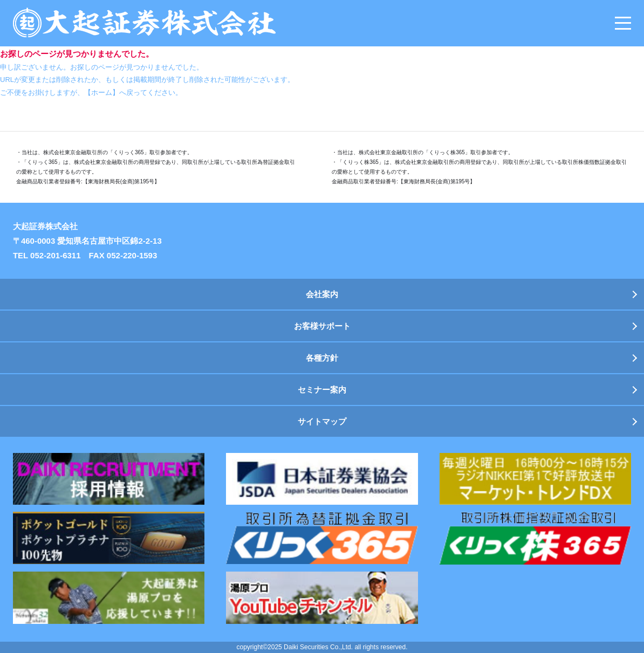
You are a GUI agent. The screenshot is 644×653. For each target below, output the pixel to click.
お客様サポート (322, 326)
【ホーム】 (102, 92)
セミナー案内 (322, 390)
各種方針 (322, 358)
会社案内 (322, 294)
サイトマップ (322, 421)
